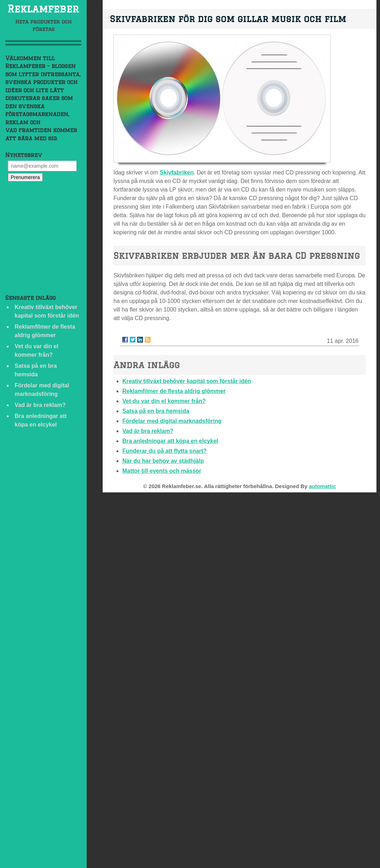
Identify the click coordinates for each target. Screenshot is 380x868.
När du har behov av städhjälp (163, 461)
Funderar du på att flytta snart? (164, 451)
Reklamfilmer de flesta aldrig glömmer (174, 391)
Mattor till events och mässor (162, 471)
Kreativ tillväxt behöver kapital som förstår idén (187, 381)
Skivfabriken (177, 172)
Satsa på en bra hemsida (156, 411)
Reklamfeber (43, 9)
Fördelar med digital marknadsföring (172, 421)
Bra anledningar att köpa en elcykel (170, 441)
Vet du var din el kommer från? (164, 401)
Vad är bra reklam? (40, 405)
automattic (322, 486)
